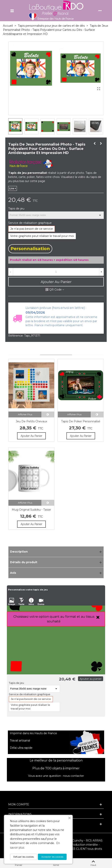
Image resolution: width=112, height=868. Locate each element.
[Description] (56, 552)
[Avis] (56, 573)
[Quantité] (56, 272)
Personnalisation (30, 249)
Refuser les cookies (24, 857)
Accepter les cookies (52, 857)
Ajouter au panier (91, 679)
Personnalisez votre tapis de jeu (28, 590)
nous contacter (73, 776)
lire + (13, 188)
